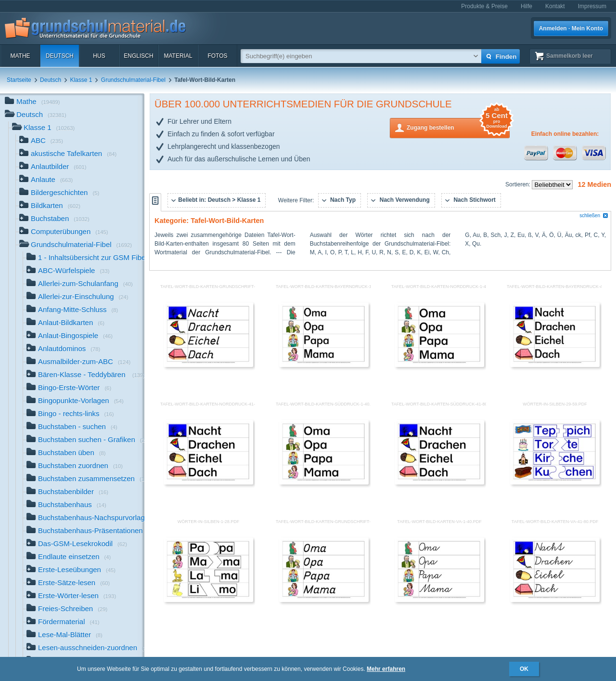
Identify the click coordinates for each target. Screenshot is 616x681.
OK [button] (524, 669)
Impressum (592, 6)
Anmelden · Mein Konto (571, 28)
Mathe (20, 56)
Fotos (217, 56)
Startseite (19, 80)
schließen (594, 216)
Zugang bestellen (458, 127)
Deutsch (60, 56)
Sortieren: (519, 184)
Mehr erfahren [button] (386, 669)
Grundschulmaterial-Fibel (133, 80)
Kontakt (555, 6)
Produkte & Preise (484, 6)
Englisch (138, 56)
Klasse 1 (81, 80)
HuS (99, 56)
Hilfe (526, 6)
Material (178, 56)
